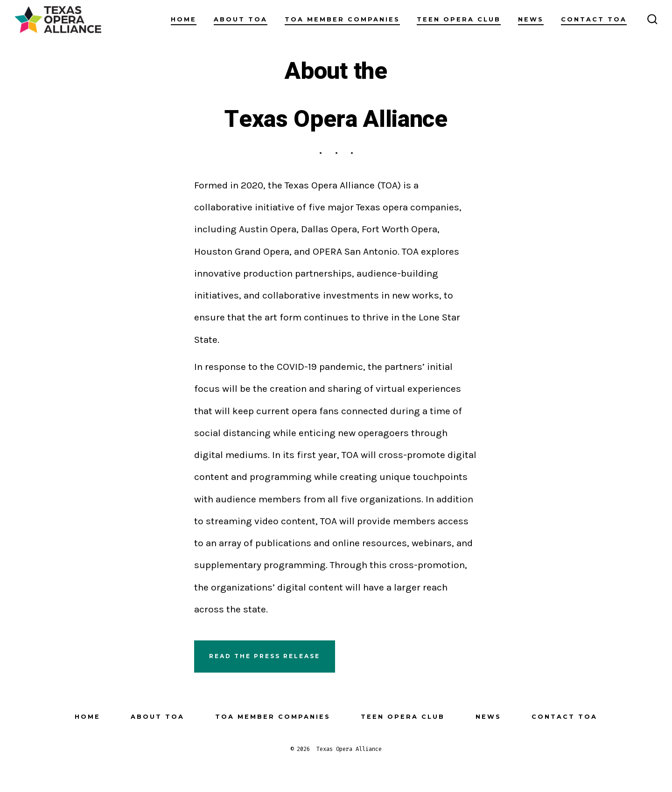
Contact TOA (594, 19)
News (531, 19)
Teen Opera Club (459, 19)
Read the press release (265, 656)
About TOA (241, 19)
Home (184, 19)
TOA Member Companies (342, 19)
